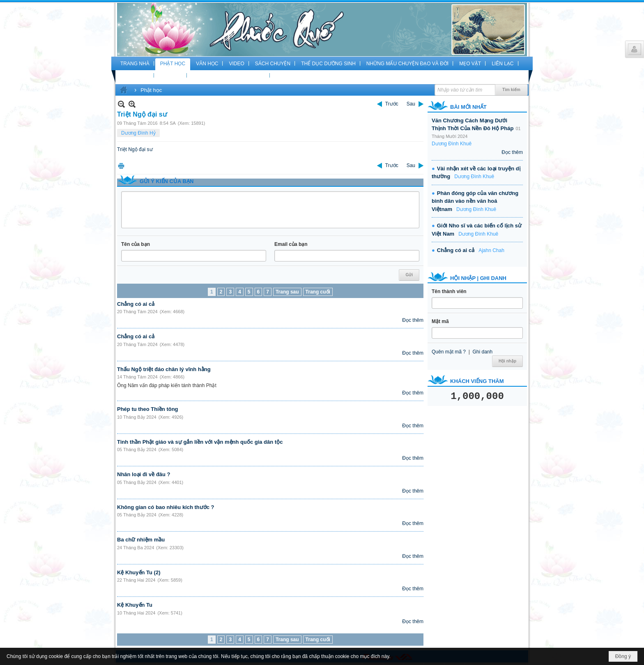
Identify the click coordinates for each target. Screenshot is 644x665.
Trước (392, 104)
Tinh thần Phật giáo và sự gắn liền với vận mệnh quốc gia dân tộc (200, 442)
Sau (411, 104)
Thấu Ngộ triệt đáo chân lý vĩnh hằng (164, 369)
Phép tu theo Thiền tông (148, 409)
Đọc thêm (413, 320)
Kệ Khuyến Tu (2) (139, 572)
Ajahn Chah (491, 250)
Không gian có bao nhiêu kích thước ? (166, 507)
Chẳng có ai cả (136, 304)
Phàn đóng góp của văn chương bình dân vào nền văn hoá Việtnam (475, 201)
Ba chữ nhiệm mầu (141, 540)
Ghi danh (482, 352)
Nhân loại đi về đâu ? (144, 474)
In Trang (121, 166)
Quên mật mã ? (449, 352)
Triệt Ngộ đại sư (135, 149)
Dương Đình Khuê (452, 144)
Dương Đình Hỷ (138, 133)
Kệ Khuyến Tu (135, 605)
